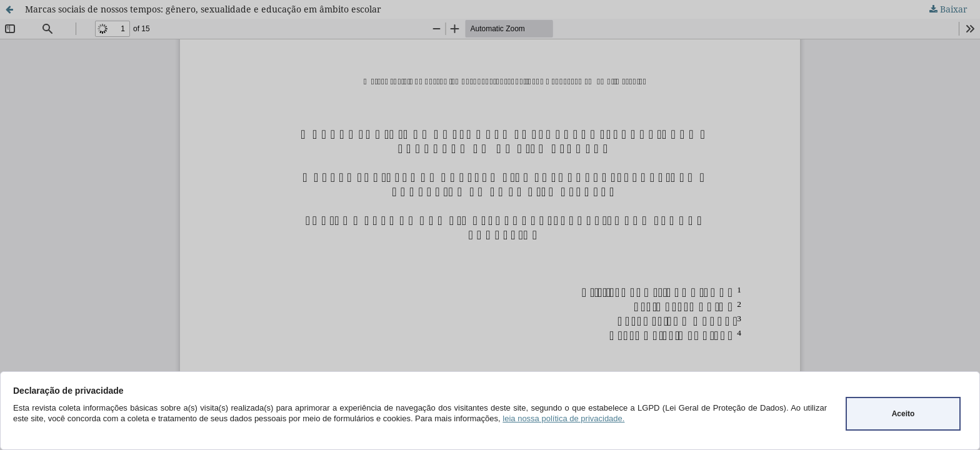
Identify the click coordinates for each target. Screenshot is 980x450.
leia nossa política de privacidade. (563, 418)
